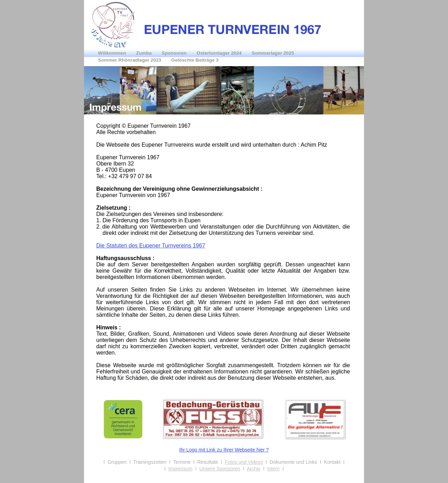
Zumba (145, 53)
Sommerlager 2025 (273, 53)
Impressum (180, 469)
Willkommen (113, 53)
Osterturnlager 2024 (220, 53)
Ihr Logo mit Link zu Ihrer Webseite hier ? (224, 450)
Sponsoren (175, 53)
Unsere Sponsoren (220, 469)
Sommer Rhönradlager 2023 (130, 60)
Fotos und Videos (244, 462)
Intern (273, 469)
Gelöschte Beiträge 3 (195, 60)
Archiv (254, 469)
